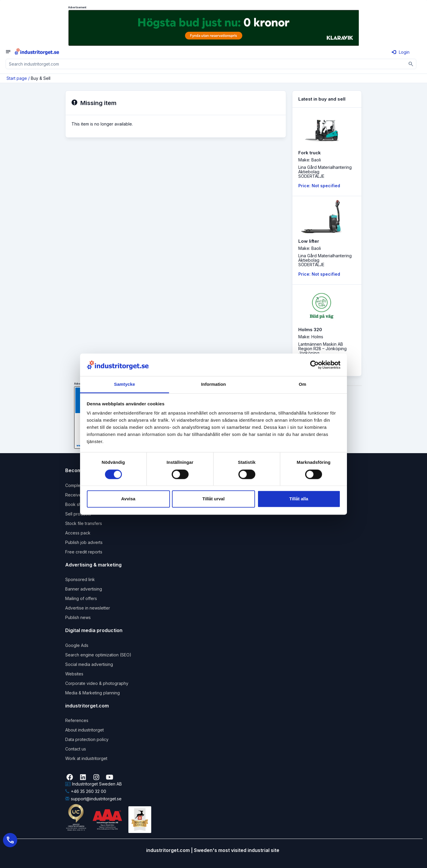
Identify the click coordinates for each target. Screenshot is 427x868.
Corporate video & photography (97, 683)
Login (401, 52)
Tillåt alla (299, 499)
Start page (17, 78)
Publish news (78, 617)
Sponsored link (80, 579)
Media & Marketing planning (93, 693)
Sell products (78, 514)
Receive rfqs (78, 495)
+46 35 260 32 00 (86, 791)
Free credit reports (84, 552)
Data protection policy (87, 739)
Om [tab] (302, 384)
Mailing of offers (81, 598)
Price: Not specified (319, 186)
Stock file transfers (84, 523)
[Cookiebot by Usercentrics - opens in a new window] (314, 365)
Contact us (76, 749)
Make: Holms (311, 337)
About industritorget (85, 730)
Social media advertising (89, 664)
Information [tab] (213, 384)
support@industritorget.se (93, 799)
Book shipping (79, 504)
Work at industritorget (86, 758)
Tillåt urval (214, 499)
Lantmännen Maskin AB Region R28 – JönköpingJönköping (322, 349)
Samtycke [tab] (125, 384)
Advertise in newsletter (88, 608)
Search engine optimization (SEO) (98, 655)
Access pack (78, 533)
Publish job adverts (84, 542)
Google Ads (77, 645)
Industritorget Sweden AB (94, 784)
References (77, 720)
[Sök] (411, 64)
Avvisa (128, 499)
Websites (74, 674)
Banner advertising (84, 589)
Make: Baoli (310, 160)
